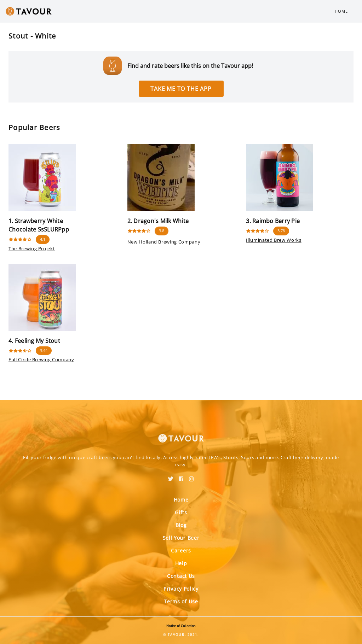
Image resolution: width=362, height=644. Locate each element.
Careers (181, 551)
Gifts (181, 512)
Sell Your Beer (181, 538)
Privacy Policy (181, 589)
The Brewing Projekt (32, 248)
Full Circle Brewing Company (41, 359)
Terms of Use (181, 601)
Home (341, 11)
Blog (181, 525)
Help (181, 563)
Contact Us (181, 576)
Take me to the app (181, 89)
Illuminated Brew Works (274, 240)
